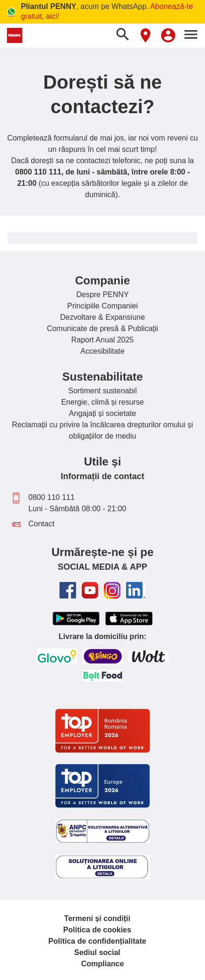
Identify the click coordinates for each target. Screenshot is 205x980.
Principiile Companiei (102, 306)
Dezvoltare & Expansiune (102, 317)
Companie (102, 280)
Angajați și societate (102, 413)
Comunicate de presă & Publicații (102, 328)
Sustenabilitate (103, 377)
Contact (41, 524)
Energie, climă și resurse (102, 402)
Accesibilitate (102, 351)
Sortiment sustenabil (103, 391)
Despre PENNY (102, 295)
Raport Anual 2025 (103, 340)
